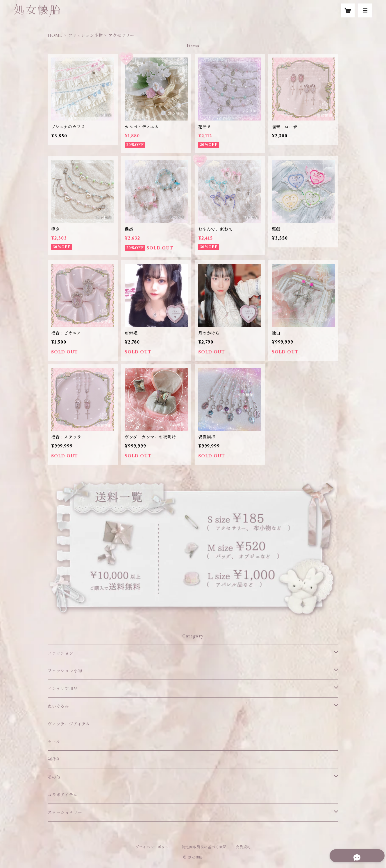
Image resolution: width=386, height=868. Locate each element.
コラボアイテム (62, 795)
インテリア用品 (63, 689)
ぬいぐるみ (58, 706)
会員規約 (243, 847)
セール (54, 742)
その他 (54, 777)
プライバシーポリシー (154, 847)
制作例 (54, 759)
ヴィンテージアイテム (69, 724)
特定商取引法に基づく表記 (204, 847)
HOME (55, 35)
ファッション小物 (85, 35)
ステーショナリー (65, 813)
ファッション (61, 653)
